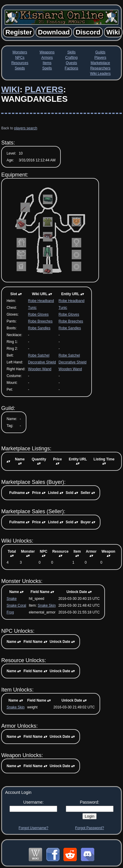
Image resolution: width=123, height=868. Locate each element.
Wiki (10, 89)
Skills (71, 52)
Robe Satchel (39, 355)
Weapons (47, 52)
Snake (12, 599)
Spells (47, 68)
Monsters (20, 52)
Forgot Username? (33, 828)
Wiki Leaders (100, 74)
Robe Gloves (38, 314)
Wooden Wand (40, 369)
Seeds (20, 68)
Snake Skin (47, 605)
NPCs (20, 58)
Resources (20, 63)
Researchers (100, 68)
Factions (71, 68)
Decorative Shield (42, 362)
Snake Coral (16, 605)
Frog (10, 612)
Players (100, 58)
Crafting (71, 58)
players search (26, 128)
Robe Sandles (39, 328)
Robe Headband (41, 301)
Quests (71, 63)
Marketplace (100, 63)
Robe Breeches (40, 321)
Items (47, 63)
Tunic (32, 308)
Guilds (100, 52)
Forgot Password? (89, 828)
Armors (47, 58)
